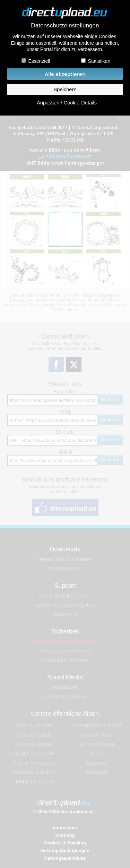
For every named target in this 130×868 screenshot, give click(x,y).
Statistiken (99, 61)
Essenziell (39, 61)
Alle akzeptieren (65, 74)
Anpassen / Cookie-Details (67, 103)
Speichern (65, 90)
